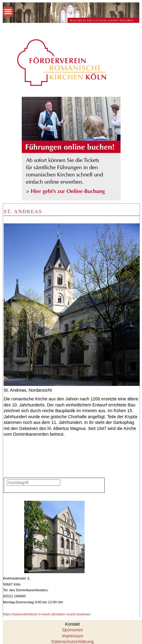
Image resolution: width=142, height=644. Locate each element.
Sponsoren (73, 630)
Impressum (72, 636)
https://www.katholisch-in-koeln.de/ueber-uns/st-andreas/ (47, 614)
